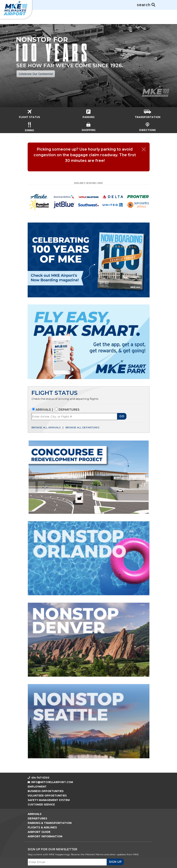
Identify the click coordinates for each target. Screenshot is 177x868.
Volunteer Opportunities (47, 796)
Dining (29, 125)
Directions (147, 126)
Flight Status (29, 113)
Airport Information (45, 836)
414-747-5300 (39, 778)
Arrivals (43, 410)
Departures (69, 410)
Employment (37, 787)
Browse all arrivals (46, 428)
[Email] (67, 862)
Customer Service (41, 805)
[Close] (144, 149)
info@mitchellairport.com (52, 782)
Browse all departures (82, 428)
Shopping (88, 126)
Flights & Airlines (42, 827)
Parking (88, 113)
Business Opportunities (46, 791)
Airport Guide (39, 832)
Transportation (147, 113)
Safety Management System (49, 800)
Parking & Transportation (50, 823)
